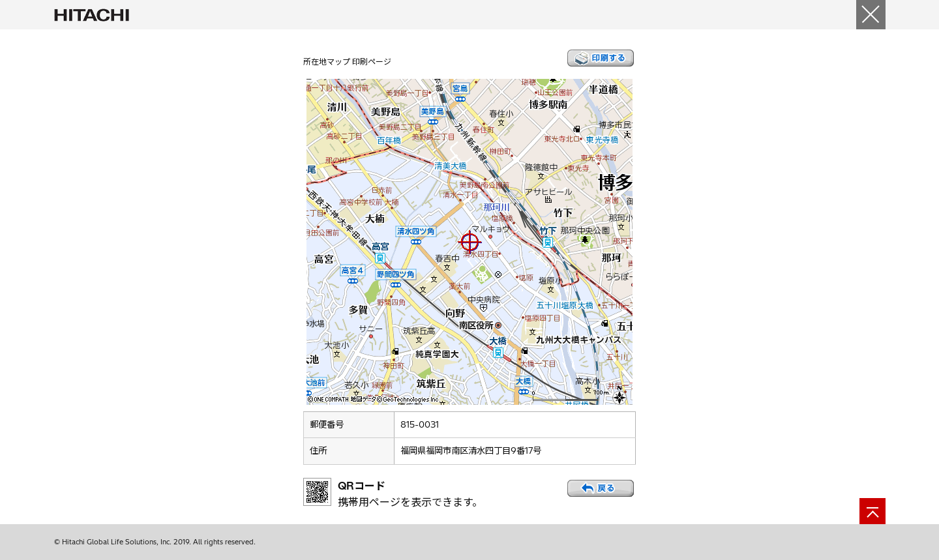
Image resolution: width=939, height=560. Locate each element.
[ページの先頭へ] (872, 511)
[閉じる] (871, 15)
